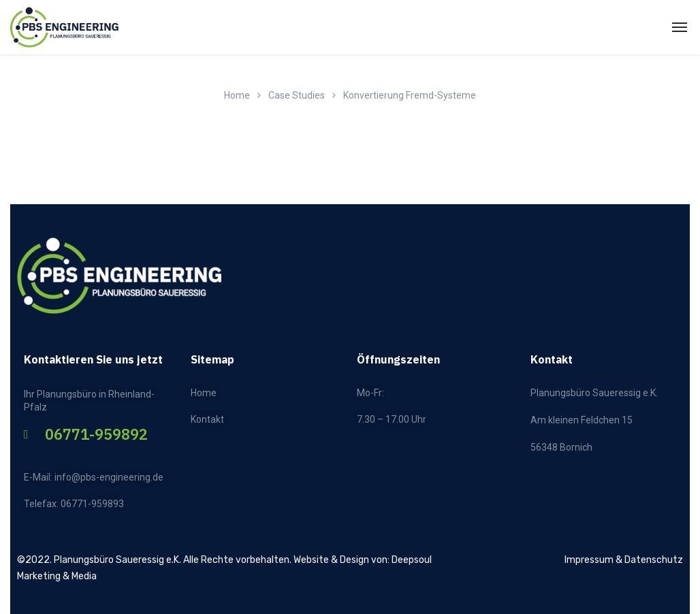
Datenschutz (654, 560)
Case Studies (297, 95)
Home (237, 95)
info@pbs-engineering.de (109, 477)
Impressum (589, 560)
